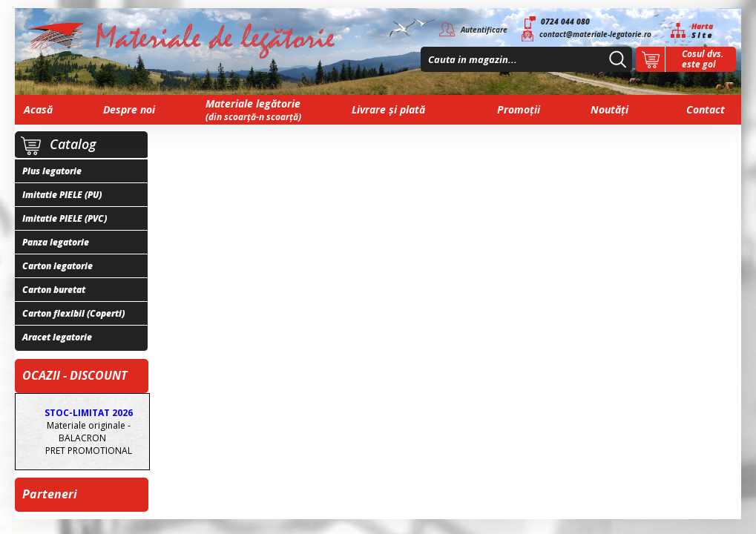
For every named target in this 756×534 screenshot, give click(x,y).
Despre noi (129, 109)
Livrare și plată (388, 109)
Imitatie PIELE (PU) (62, 195)
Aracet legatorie (57, 337)
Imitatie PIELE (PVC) (65, 218)
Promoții (519, 109)
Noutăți (609, 109)
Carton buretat (54, 290)
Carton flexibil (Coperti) (73, 313)
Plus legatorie (52, 171)
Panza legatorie (56, 242)
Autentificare (484, 30)
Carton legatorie (57, 266)
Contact (706, 109)
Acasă (38, 109)
